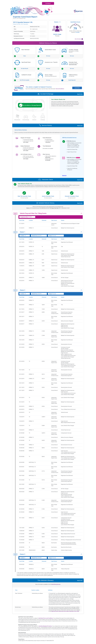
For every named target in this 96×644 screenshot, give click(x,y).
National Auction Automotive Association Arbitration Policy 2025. (65, 611)
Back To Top (80, 94)
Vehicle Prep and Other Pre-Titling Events (33, 213)
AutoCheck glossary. (56, 584)
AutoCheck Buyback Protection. (45, 626)
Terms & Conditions (60, 89)
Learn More (77, 88)
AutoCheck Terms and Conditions (46, 618)
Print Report (48, 3)
